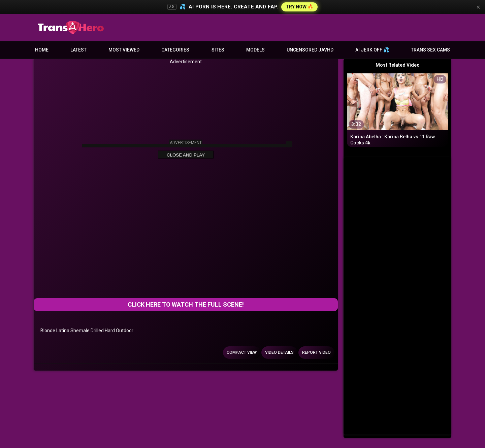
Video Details (279, 352)
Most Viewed (124, 50)
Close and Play (186, 155)
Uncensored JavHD (310, 50)
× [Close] (478, 7)
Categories (175, 50)
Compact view (242, 352)
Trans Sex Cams (430, 50)
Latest (78, 50)
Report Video (316, 352)
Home (42, 50)
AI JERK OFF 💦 (372, 50)
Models (255, 50)
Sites (218, 50)
